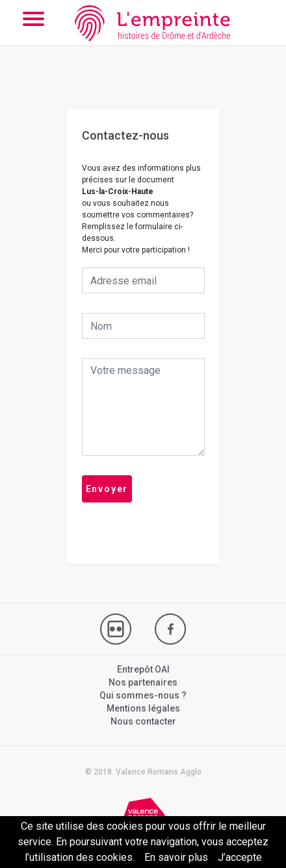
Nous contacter (143, 721)
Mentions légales (143, 708)
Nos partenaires (143, 682)
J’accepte (240, 857)
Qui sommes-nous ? (143, 695)
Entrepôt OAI (143, 669)
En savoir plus (176, 857)
